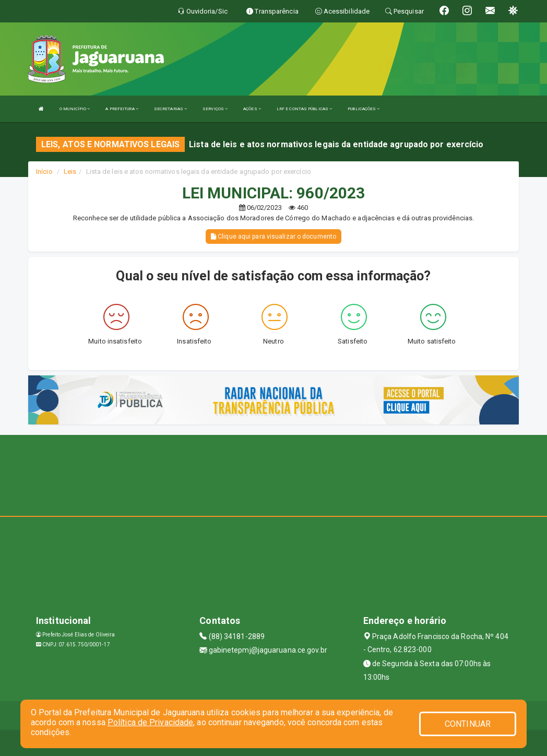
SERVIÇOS (215, 109)
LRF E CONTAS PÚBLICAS (304, 109)
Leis (70, 172)
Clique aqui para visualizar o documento (273, 237)
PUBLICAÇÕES (364, 109)
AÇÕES (252, 109)
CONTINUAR (468, 724)
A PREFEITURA (122, 109)
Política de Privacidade (150, 722)
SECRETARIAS (170, 109)
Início (44, 172)
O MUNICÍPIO (75, 109)
